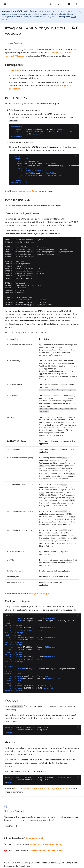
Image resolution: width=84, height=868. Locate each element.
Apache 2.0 (25, 864)
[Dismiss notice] (80, 12)
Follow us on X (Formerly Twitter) (46, 843)
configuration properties (41, 592)
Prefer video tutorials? (18, 849)
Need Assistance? (16, 836)
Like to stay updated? (18, 843)
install (27, 75)
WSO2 (20, 861)
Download (14, 70)
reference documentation (26, 191)
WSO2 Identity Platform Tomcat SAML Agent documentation (43, 787)
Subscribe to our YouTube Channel (47, 849)
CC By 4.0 (59, 861)
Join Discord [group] (12, 824)
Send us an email (34, 836)
